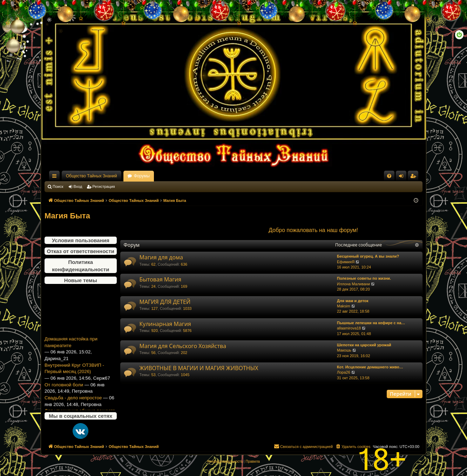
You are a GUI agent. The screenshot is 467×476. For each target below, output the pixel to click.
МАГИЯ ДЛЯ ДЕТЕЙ (165, 302)
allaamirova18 (349, 328)
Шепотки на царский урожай (364, 345)
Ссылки (56, 177)
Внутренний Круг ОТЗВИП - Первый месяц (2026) (74, 371)
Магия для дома (161, 257)
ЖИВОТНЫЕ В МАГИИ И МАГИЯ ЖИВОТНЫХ (199, 368)
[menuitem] (389, 176)
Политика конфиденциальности (80, 266)
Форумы (142, 176)
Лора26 (344, 372)
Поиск (58, 186)
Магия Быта (67, 216)
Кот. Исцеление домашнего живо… (370, 367)
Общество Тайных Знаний (92, 176)
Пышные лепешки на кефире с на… (371, 323)
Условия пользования (81, 240)
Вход (78, 186)
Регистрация (104, 186)
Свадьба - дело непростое (73, 400)
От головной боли (64, 387)
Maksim (344, 306)
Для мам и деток (353, 301)
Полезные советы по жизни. (364, 278)
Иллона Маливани (353, 284)
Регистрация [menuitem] (414, 177)
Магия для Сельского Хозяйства (183, 346)
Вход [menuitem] (403, 177)
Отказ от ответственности (81, 251)
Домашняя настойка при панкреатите (71, 345)
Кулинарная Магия (165, 324)
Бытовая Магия (161, 279)
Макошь (344, 350)
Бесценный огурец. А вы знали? (368, 256)
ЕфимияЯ (346, 262)
